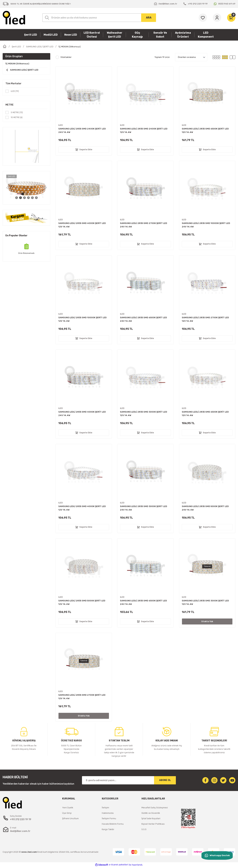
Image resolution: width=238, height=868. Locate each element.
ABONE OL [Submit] (165, 780)
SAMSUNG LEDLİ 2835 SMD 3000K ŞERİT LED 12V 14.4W (144, 414)
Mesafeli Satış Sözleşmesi (155, 808)
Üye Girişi (67, 813)
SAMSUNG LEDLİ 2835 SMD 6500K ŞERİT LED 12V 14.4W (205, 130)
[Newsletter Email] (129, 780)
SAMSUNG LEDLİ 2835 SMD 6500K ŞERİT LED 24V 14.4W (143, 319)
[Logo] (14, 18)
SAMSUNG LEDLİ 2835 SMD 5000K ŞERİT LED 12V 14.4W (82, 602)
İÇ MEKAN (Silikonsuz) (70, 47)
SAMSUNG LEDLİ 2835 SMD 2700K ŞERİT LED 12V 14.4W (205, 319)
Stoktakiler (66, 57)
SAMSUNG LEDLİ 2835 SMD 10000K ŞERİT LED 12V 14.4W (82, 319)
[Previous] (7, 188)
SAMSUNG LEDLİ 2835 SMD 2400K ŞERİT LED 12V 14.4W (144, 130)
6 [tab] (36, 198)
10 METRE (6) (17, 118)
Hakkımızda (108, 813)
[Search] (99, 18)
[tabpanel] (26, 188)
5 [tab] (32, 198)
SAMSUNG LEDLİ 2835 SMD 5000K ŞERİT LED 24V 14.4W (205, 508)
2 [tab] (20, 198)
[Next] (46, 188)
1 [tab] (17, 198)
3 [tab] (24, 198)
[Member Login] (217, 18)
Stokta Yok (207, 621)
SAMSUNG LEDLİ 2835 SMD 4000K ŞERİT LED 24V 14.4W (82, 414)
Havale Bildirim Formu (113, 824)
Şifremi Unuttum (70, 818)
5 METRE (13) (17, 113)
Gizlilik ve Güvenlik (151, 813)
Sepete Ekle (84, 150)
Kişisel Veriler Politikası (153, 824)
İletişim (105, 808)
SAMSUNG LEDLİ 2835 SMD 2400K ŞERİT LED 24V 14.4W (82, 130)
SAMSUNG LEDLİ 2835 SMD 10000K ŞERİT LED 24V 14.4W (206, 225)
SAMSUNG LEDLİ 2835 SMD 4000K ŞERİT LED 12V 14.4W (82, 225)
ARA (149, 18)
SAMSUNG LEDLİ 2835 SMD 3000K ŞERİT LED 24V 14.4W (144, 508)
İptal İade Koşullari (151, 818)
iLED (61, 125)
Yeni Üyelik (68, 808)
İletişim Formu (109, 818)
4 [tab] (28, 198)
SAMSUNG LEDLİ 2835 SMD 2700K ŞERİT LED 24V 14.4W (144, 225)
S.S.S (144, 829)
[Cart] (231, 18)
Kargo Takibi (108, 829)
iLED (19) (15, 91)
